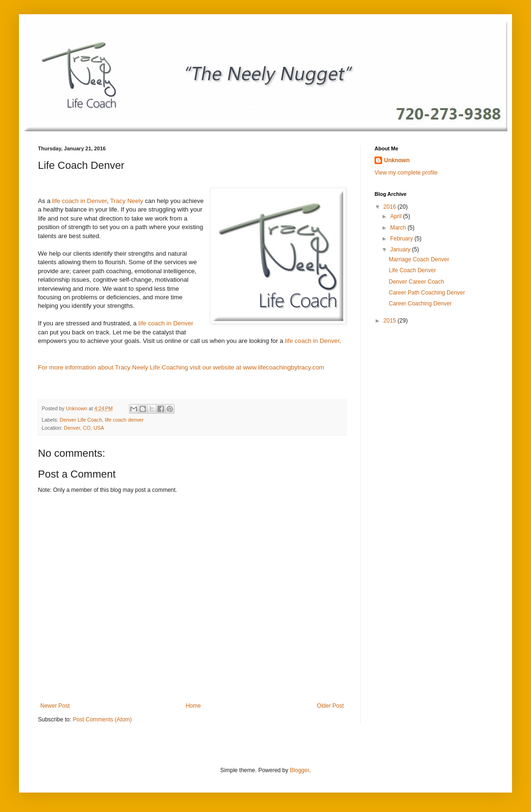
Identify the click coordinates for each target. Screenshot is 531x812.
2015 (391, 321)
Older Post (330, 706)
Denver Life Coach (81, 420)
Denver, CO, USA (84, 428)
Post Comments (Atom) (102, 720)
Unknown (397, 160)
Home (193, 706)
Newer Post (55, 706)
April (397, 216)
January (401, 249)
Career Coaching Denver (420, 304)
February (402, 239)
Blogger (299, 770)
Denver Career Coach (417, 282)
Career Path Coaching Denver (427, 293)
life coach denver (124, 420)
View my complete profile (406, 173)
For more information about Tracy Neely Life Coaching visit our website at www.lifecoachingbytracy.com (181, 367)
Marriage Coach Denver (419, 259)
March (399, 228)
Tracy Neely (127, 201)
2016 (391, 207)
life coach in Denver (79, 201)
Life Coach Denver (412, 270)
